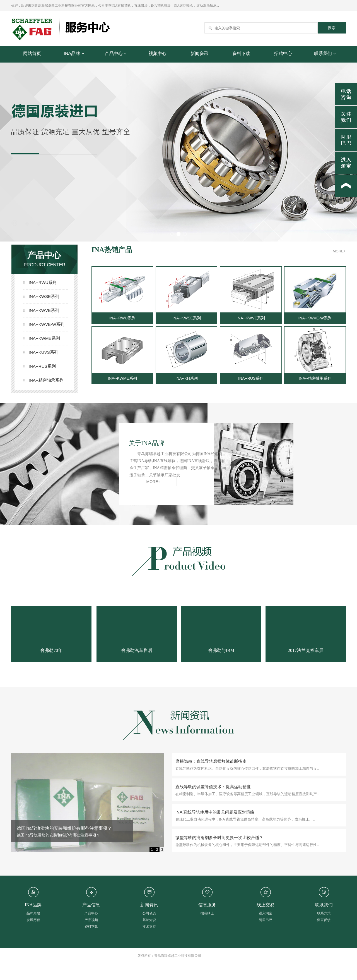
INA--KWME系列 (41, 338)
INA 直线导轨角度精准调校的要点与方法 (57, 828)
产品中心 (116, 53)
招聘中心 (283, 53)
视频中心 (158, 53)
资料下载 (241, 53)
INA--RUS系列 (41, 366)
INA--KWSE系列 (41, 296)
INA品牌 (74, 53)
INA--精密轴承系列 (41, 380)
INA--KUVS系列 (41, 352)
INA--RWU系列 (41, 282)
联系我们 (325, 53)
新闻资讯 (199, 53)
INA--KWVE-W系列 (41, 324)
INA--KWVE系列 (41, 310)
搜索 (332, 28)
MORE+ (339, 251)
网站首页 (32, 53)
